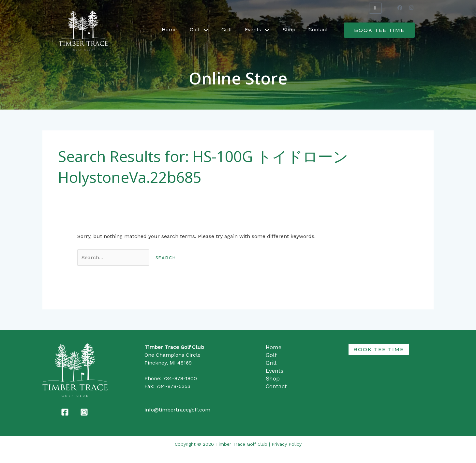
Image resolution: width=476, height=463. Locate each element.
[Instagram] (84, 412)
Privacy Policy (287, 444)
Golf (199, 30)
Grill (227, 30)
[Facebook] (65, 412)
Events (257, 30)
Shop (289, 30)
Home (169, 30)
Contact (318, 30)
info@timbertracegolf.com (177, 410)
